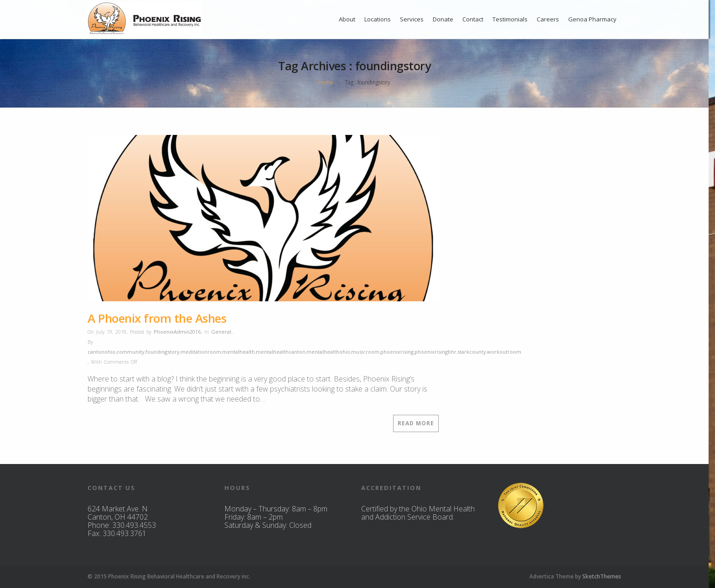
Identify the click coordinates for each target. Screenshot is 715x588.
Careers (548, 19)
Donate (443, 19)
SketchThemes (602, 576)
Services (412, 19)
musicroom (365, 352)
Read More (416, 423)
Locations (378, 19)
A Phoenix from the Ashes (157, 318)
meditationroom (201, 352)
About (347, 19)
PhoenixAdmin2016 (177, 332)
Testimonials (510, 19)
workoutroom (504, 352)
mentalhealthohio (328, 352)
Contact (473, 19)
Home (326, 82)
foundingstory (163, 352)
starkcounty (472, 352)
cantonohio (101, 352)
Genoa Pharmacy (592, 19)
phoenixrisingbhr (435, 352)
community (130, 352)
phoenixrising (397, 352)
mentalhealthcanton (281, 352)
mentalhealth (238, 352)
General (221, 332)
